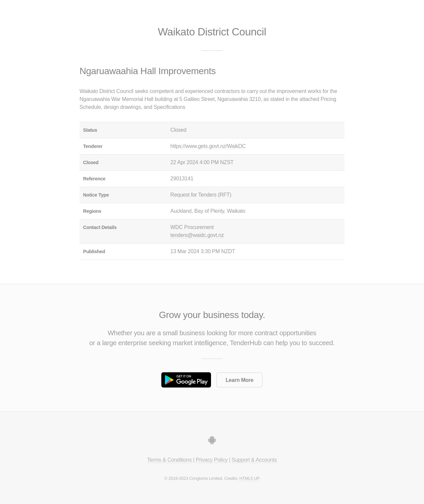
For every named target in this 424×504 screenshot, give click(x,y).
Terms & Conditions (169, 460)
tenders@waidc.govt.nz (197, 235)
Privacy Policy (212, 460)
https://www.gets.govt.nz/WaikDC (208, 146)
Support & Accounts (254, 460)
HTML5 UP (249, 478)
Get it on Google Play (186, 380)
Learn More (239, 380)
